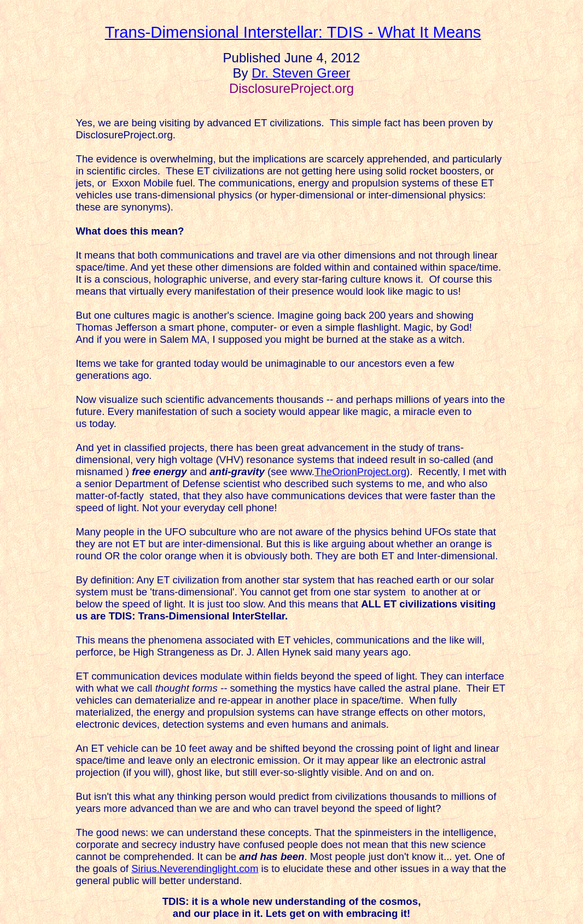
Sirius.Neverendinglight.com (195, 869)
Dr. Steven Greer (301, 73)
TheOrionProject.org (360, 472)
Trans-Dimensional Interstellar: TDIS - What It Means (293, 32)
